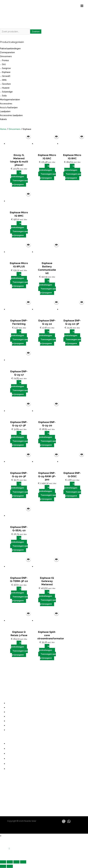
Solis (4, 96)
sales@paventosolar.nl (13, 794)
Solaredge (7, 92)
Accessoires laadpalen (11, 115)
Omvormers (6, 56)
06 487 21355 (7, 785)
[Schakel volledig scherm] (10, 862)
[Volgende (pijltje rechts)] (10, 866)
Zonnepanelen (7, 53)
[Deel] (16, 862)
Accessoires (6, 104)
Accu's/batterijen (9, 107)
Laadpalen (5, 111)
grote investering (10, 674)
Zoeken (36, 32)
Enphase (6, 72)
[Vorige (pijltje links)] (3, 866)
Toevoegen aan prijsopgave (20, 183)
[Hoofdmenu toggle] (82, 6)
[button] (9, 848)
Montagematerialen (10, 100)
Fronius (5, 60)
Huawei (6, 88)
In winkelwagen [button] (18, 175)
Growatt (6, 76)
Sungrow (6, 68)
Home (3, 129)
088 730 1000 (7, 782)
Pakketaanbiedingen (10, 49)
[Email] (64, 821)
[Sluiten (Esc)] (23, 862)
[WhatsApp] (69, 821)
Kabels (3, 119)
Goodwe (6, 84)
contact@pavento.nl (11, 791)
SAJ (4, 64)
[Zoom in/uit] (3, 862)
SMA (4, 80)
